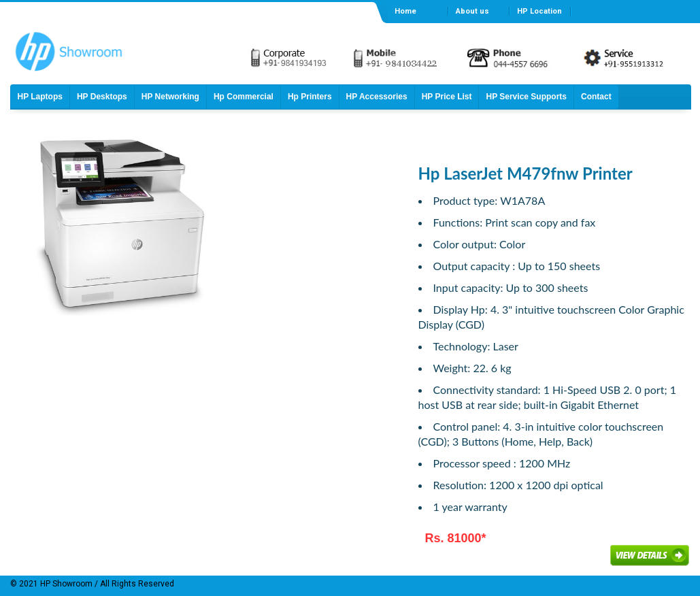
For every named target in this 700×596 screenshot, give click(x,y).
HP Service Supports (526, 97)
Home (405, 11)
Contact (596, 97)
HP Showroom (65, 584)
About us (472, 11)
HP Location (539, 11)
